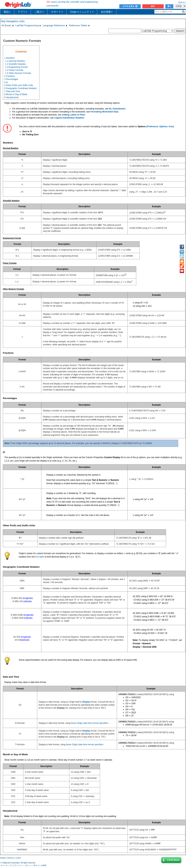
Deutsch (11, 858)
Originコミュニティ (82, 12)
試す (153, 6)
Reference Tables (78, 25)
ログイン (182, 2)
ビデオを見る (130, 6)
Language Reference (54, 25)
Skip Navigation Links (13, 21)
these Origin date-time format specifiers (90, 723)
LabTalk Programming (27, 25)
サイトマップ (6, 865)
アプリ (22, 12)
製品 (7, 12)
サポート (57, 12)
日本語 (18, 858)
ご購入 (39, 12)
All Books (6, 25)
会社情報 (107, 12)
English (3, 858)
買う (169, 6)
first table (40, 557)
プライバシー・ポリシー (22, 865)
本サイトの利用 (40, 865)
